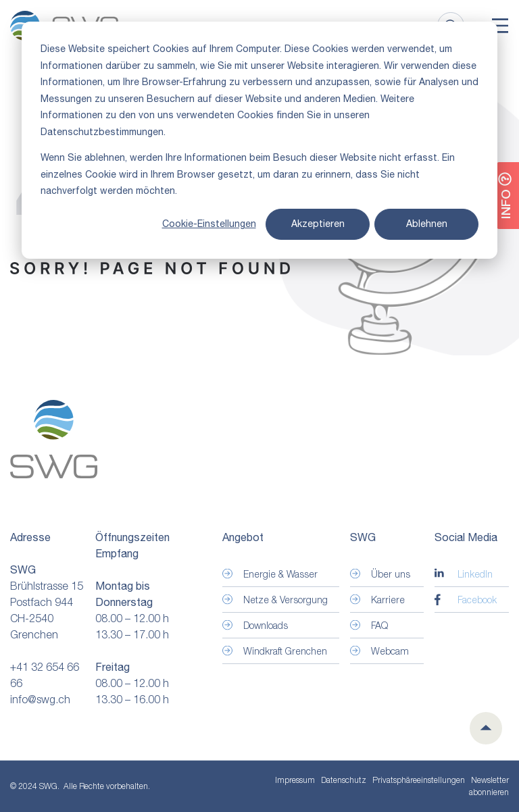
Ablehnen (427, 224)
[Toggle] (500, 26)
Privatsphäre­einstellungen (419, 780)
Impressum (295, 780)
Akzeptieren (318, 224)
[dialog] (259, 140)
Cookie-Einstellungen (209, 224)
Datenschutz (344, 780)
